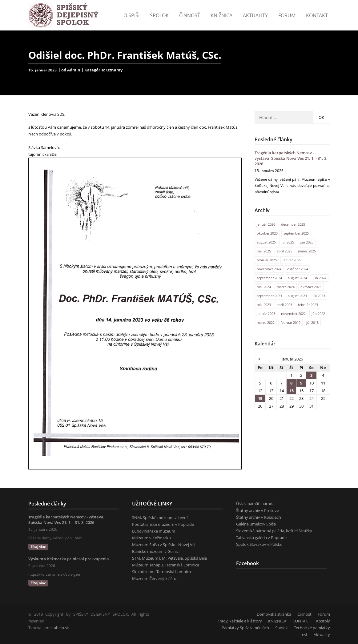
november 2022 (293, 314)
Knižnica (221, 15)
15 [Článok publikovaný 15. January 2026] (292, 391)
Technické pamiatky (312, 628)
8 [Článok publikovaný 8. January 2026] (291, 383)
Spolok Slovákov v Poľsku (259, 544)
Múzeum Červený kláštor (155, 578)
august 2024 (297, 278)
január (42, 70)
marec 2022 (266, 322)
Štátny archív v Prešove (257, 510)
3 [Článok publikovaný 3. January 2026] (311, 375)
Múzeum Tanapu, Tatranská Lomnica (166, 565)
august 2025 (266, 242)
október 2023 (311, 287)
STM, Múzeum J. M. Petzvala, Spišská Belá (169, 558)
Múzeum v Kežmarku (151, 538)
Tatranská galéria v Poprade (261, 537)
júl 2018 (312, 322)
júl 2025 (288, 242)
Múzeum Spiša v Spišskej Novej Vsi (164, 545)
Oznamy (114, 70)
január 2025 (292, 260)
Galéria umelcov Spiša (256, 524)
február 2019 (290, 322)
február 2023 (308, 305)
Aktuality (255, 15)
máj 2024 (264, 287)
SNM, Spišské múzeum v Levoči (161, 517)
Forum (287, 15)
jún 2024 (320, 278)
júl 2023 (319, 296)
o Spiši (131, 15)
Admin (74, 70)
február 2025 (267, 260)
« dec (259, 359)
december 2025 (293, 224)
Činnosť (190, 15)
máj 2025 (264, 251)
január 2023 (266, 314)
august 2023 (297, 296)
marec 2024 (286, 287)
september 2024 (269, 278)
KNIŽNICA (277, 621)
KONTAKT (317, 15)
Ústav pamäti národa (255, 504)
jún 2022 (318, 314)
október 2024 (298, 269)
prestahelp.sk (57, 628)
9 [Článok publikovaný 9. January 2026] (301, 383)
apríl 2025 (284, 251)
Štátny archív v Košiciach (259, 517)
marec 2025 (307, 251)
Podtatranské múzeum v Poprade (163, 524)
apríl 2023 (284, 305)
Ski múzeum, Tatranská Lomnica (161, 572)
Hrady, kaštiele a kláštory (239, 621)
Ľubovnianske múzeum (154, 531)
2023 (52, 70)
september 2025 (296, 233)
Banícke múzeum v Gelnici (156, 551)
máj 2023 (264, 305)
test (304, 634)
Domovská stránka (274, 614)
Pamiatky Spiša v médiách (245, 628)
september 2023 (269, 296)
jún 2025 (307, 242)
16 (32, 70)
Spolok (159, 15)
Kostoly (323, 621)
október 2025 (267, 233)
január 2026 (266, 224)
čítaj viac (38, 547)
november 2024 (269, 269)
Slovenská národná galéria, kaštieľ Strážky (274, 531)
